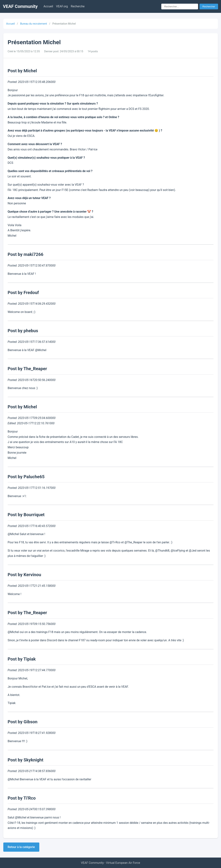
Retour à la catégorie (21, 847)
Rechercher (209, 7)
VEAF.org (62, 6)
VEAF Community (20, 6)
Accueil (48, 6)
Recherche (78, 6)
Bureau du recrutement (34, 24)
